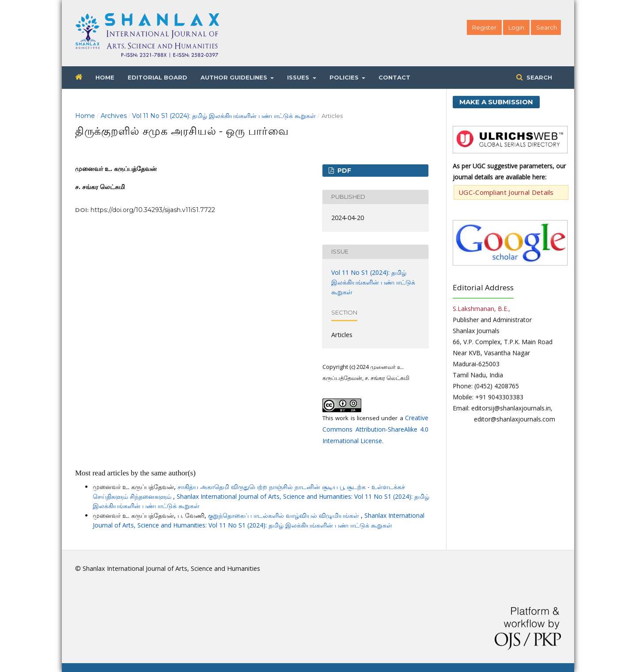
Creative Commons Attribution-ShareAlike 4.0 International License (375, 429)
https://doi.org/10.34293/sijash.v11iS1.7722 (153, 210)
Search (538, 77)
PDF (343, 171)
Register (484, 27)
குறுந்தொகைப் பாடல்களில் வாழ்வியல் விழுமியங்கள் (284, 515)
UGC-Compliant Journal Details (506, 192)
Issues (299, 77)
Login (516, 27)
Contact (394, 77)
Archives (114, 116)
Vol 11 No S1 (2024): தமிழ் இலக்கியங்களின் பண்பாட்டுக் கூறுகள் (224, 116)
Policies (345, 77)
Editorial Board (157, 77)
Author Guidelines (235, 77)
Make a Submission (496, 102)
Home (105, 77)
